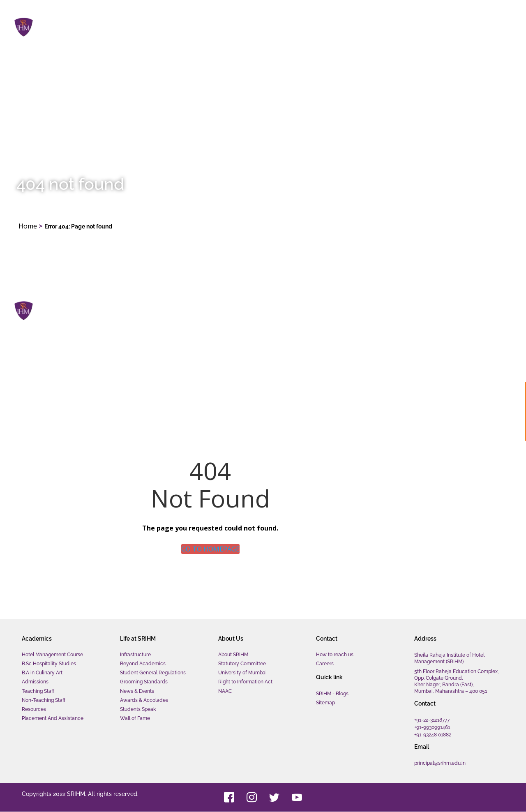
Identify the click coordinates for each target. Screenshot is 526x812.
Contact (485, 27)
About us (437, 27)
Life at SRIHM (380, 27)
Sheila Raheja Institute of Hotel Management (127, 22)
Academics (319, 27)
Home (273, 26)
